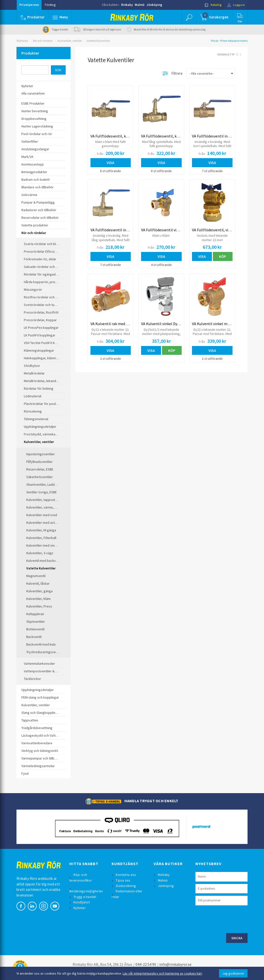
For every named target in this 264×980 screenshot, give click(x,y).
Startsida (22, 41)
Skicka (237, 938)
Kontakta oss (126, 875)
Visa (110, 163)
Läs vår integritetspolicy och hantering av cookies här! (162, 973)
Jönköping (154, 5)
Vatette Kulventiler (98, 41)
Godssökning (126, 886)
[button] (60, 17)
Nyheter (80, 908)
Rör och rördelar (43, 41)
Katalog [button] (212, 5)
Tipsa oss (123, 880)
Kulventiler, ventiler (70, 41)
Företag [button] (50, 5)
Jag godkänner (233, 973)
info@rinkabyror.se (175, 964)
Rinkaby (127, 5)
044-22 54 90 (146, 964)
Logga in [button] (236, 5)
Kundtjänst (82, 902)
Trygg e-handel (85, 897)
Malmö (140, 5)
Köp (223, 257)
